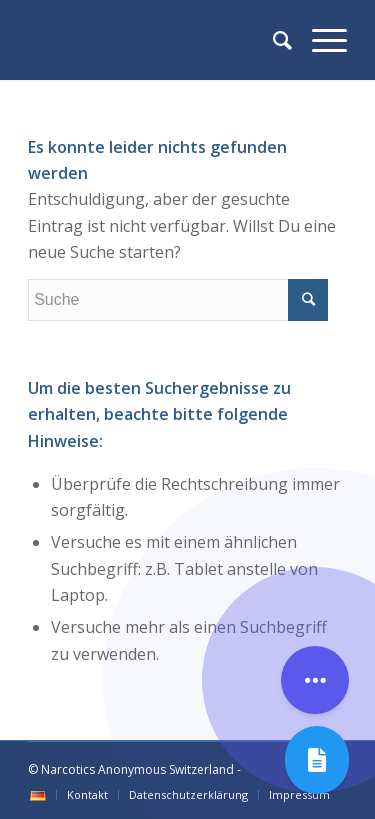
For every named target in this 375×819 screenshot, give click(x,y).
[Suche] (272, 40)
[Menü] (319, 40)
